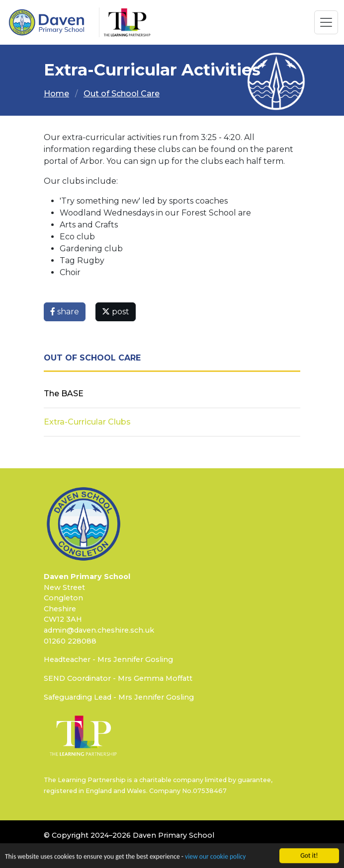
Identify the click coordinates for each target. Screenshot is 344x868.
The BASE (64, 394)
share (65, 312)
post (116, 312)
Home (56, 94)
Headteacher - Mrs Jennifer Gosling (108, 659)
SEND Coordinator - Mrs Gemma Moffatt (118, 678)
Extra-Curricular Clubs (87, 422)
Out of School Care (122, 94)
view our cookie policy (215, 859)
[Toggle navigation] (326, 22)
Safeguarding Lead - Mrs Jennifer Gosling (119, 697)
